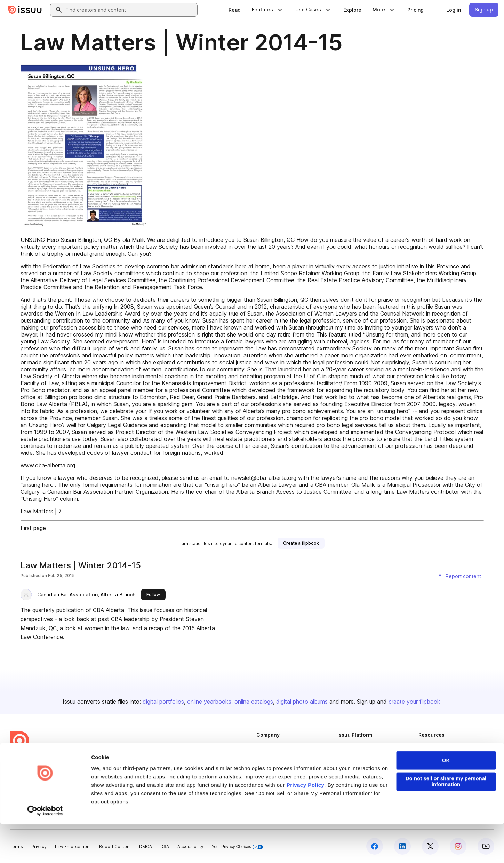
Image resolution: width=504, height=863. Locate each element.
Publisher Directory (438, 758)
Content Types (352, 746)
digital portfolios (163, 702)
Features (347, 758)
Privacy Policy (306, 824)
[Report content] (459, 576)
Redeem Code (434, 770)
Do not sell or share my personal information (446, 821)
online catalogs (254, 702)
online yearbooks (209, 702)
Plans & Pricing (271, 770)
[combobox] (130, 10)
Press (262, 781)
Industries (348, 781)
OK (446, 799)
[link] (235, 10)
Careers (265, 758)
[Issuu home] (25, 10)
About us (265, 746)
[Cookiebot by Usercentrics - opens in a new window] (45, 849)
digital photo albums (302, 702)
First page (33, 528)
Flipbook (346, 770)
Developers (431, 746)
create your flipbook (414, 702)
